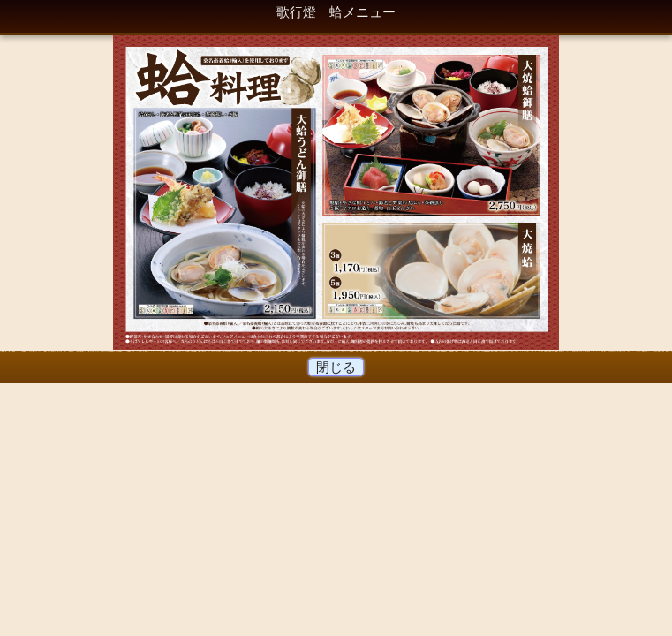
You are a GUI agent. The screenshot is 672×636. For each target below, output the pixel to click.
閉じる (336, 367)
